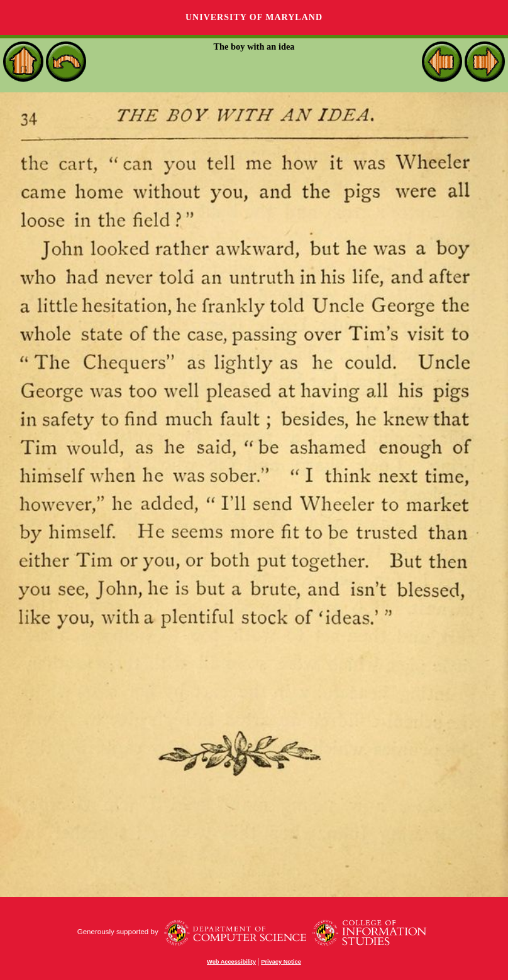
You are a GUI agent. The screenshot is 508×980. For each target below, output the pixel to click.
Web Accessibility (231, 962)
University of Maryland (254, 17)
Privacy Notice (281, 962)
